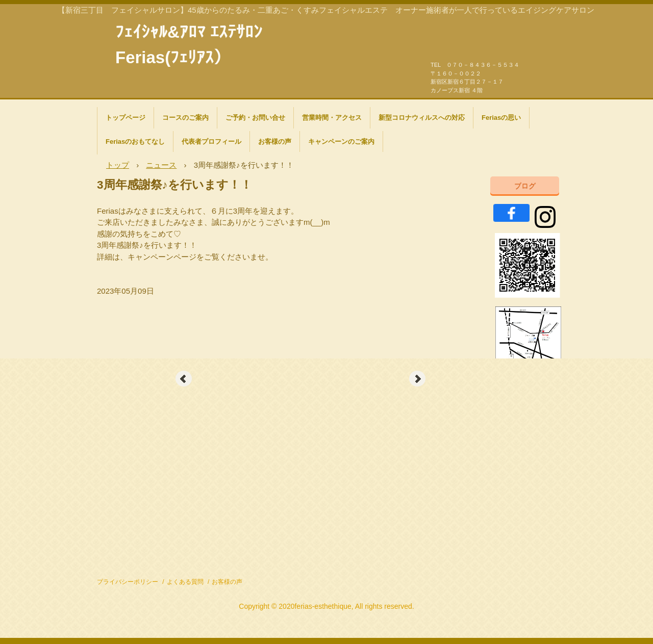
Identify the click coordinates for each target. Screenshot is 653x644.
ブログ (525, 186)
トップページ (125, 118)
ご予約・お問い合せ (255, 118)
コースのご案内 (185, 118)
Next (417, 379)
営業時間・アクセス (332, 118)
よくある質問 (185, 582)
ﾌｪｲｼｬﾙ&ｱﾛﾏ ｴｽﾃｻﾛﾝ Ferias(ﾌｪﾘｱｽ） (189, 31)
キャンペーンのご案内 (341, 141)
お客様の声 (275, 141)
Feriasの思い (501, 118)
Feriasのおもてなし (135, 141)
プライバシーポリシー (128, 582)
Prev (184, 379)
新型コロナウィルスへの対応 (422, 118)
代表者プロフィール (211, 141)
